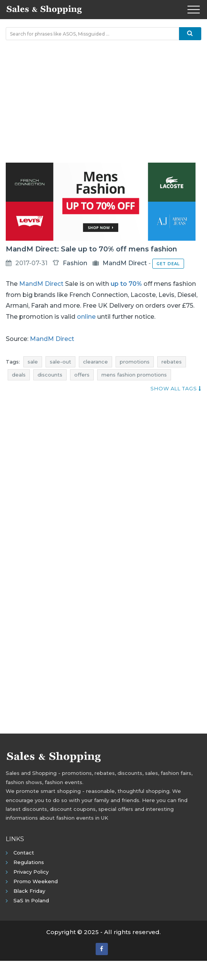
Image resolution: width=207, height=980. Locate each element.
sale (33, 362)
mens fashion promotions (134, 375)
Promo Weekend (36, 881)
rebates (172, 362)
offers (82, 375)
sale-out (60, 362)
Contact (24, 853)
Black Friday (29, 891)
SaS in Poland (31, 900)
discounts (50, 375)
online (86, 317)
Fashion (75, 263)
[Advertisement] (103, 101)
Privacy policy (31, 872)
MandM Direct (125, 263)
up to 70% (126, 284)
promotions (135, 362)
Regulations (29, 862)
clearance (95, 362)
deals (19, 375)
